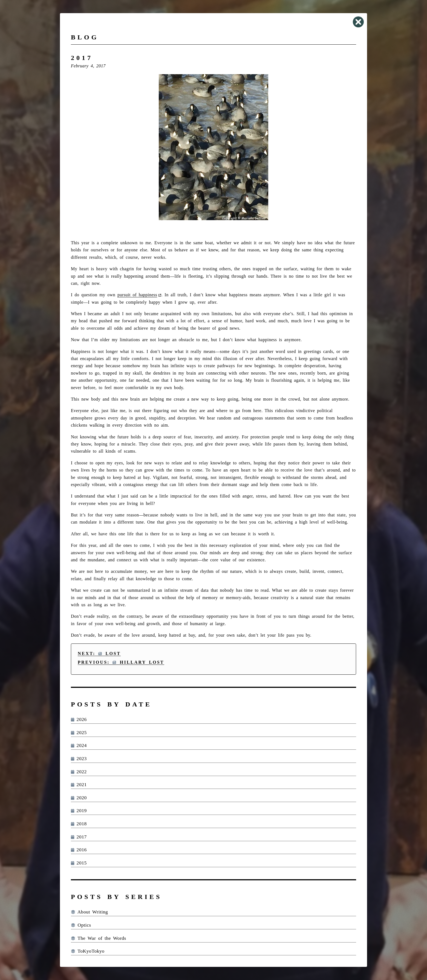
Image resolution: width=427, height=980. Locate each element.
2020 (79, 798)
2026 (79, 719)
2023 (79, 758)
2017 (79, 837)
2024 (79, 745)
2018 (79, 824)
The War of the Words (99, 938)
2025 (79, 732)
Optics (81, 925)
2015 (79, 863)
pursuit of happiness (137, 295)
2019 (79, 811)
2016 (79, 850)
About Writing (89, 912)
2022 (79, 772)
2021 (79, 784)
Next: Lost (99, 653)
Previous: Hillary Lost (121, 662)
